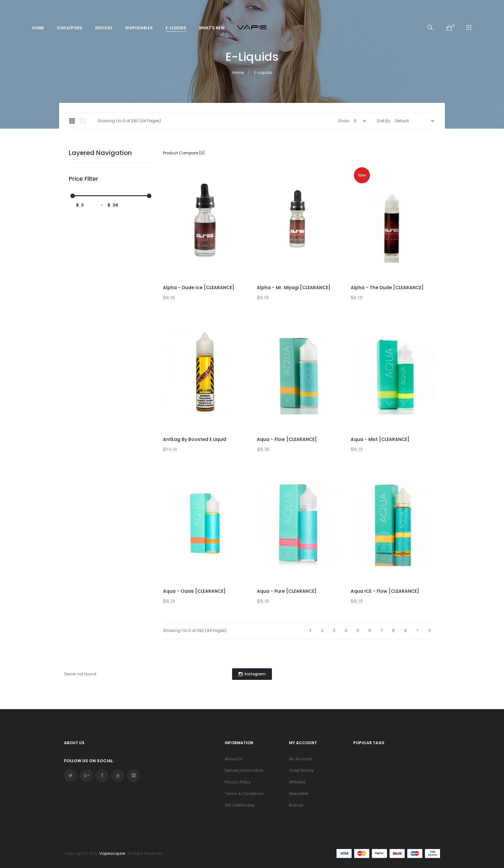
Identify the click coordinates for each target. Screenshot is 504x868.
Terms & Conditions (244, 794)
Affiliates (297, 782)
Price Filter (84, 179)
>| (429, 630)
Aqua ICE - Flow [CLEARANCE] (385, 591)
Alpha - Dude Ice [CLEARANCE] (199, 288)
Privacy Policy (238, 782)
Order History (301, 770)
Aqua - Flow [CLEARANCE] (287, 439)
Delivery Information (244, 770)
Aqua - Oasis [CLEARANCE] (194, 591)
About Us (233, 759)
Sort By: (384, 121)
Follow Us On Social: (89, 761)
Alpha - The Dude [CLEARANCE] (387, 288)
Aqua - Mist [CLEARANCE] (380, 439)
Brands (296, 805)
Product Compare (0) (184, 153)
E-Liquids (263, 73)
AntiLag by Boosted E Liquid (195, 439)
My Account (301, 759)
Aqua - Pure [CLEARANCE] (287, 591)
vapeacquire (112, 853)
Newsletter (299, 794)
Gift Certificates (240, 805)
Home (238, 73)
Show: (344, 121)
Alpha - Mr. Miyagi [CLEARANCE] (294, 288)
